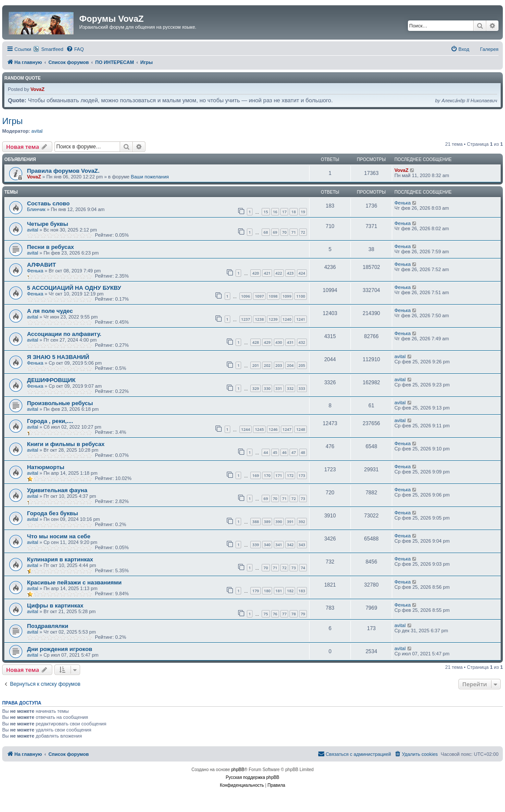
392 (302, 522)
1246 (273, 429)
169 (255, 475)
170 (267, 475)
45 (275, 452)
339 (255, 545)
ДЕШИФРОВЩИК (51, 380)
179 (255, 591)
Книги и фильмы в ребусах (66, 444)
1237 (246, 319)
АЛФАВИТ (41, 265)
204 (290, 365)
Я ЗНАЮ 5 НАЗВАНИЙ (58, 357)
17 (284, 212)
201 (255, 365)
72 (303, 232)
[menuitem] (75, 49)
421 (267, 273)
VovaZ (37, 89)
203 (279, 365)
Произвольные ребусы (60, 403)
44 (266, 452)
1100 (301, 296)
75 (266, 614)
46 (284, 452)
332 (290, 388)
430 (279, 342)
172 (290, 475)
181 (279, 591)
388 (255, 522)
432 (302, 342)
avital (37, 131)
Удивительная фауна (57, 490)
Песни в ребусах (50, 247)
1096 (246, 296)
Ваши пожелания (150, 177)
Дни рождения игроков (60, 649)
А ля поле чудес (50, 311)
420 (255, 273)
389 (267, 522)
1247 (287, 429)
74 (303, 568)
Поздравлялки (48, 626)
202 (267, 365)
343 (302, 545)
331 (279, 388)
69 (275, 232)
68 (266, 232)
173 (302, 475)
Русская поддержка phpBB (252, 777)
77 (284, 614)
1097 (259, 296)
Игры (12, 121)
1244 (246, 429)
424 (302, 273)
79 (303, 614)
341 (279, 545)
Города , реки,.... (50, 421)
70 (284, 232)
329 (255, 388)
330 (267, 388)
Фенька (402, 203)
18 (293, 212)
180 (267, 591)
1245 (259, 429)
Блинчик (36, 209)
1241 (301, 319)
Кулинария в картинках (60, 559)
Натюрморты (46, 467)
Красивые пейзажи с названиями (74, 582)
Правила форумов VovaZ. (63, 171)
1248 (301, 429)
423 (290, 273)
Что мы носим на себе (59, 536)
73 (303, 498)
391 (290, 522)
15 (266, 212)
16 (275, 212)
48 (303, 452)
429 (267, 342)
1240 (287, 319)
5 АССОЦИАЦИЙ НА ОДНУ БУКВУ (74, 288)
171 (279, 475)
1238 (259, 319)
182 (290, 591)
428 (255, 342)
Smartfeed (52, 49)
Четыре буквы (47, 224)
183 (302, 591)
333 (302, 388)
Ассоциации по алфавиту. (64, 334)
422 (279, 273)
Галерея (489, 49)
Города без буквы (52, 513)
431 (290, 342)
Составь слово (48, 203)
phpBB (238, 770)
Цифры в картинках (55, 606)
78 (293, 614)
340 (267, 545)
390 (279, 522)
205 (302, 365)
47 (293, 452)
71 (293, 232)
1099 (287, 296)
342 (290, 545)
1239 (273, 319)
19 (303, 212)
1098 (273, 296)
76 (275, 614)
